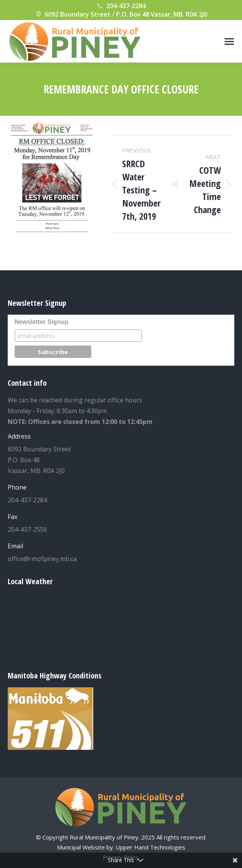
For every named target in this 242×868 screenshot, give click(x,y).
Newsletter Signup (42, 322)
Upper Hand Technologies (150, 847)
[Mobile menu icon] (229, 42)
